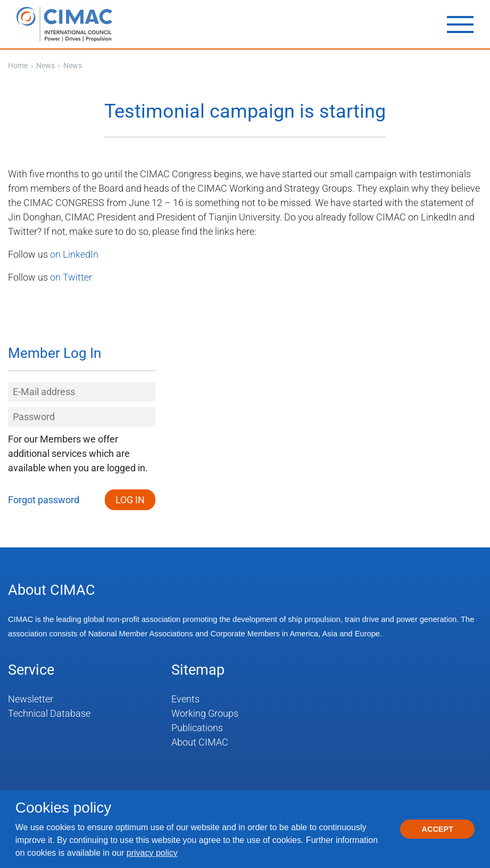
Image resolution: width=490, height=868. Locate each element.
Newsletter (31, 699)
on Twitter (71, 277)
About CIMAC (200, 742)
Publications (197, 728)
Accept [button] (438, 829)
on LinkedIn (74, 254)
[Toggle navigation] (460, 24)
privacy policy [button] (152, 853)
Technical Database (49, 713)
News (46, 65)
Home (18, 65)
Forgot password (44, 500)
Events (185, 699)
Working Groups (205, 713)
